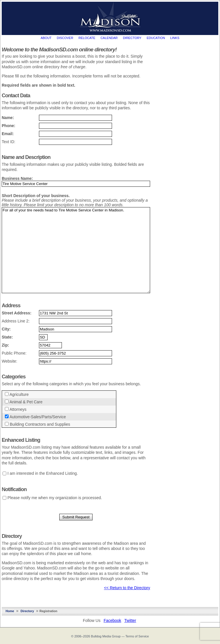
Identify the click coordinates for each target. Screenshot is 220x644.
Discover (65, 38)
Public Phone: (14, 353)
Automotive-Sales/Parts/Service (38, 417)
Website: (9, 361)
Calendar (109, 38)
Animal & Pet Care (26, 402)
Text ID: (8, 142)
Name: (8, 118)
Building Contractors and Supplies (40, 424)
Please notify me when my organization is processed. (55, 498)
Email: (8, 134)
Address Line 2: (16, 321)
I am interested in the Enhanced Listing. (43, 473)
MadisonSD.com (110, 17)
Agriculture (19, 394)
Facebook (112, 620)
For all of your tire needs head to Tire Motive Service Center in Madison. (76, 250)
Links (175, 38)
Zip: (5, 345)
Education (156, 38)
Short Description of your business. (36, 196)
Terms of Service (137, 636)
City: (6, 329)
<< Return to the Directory (127, 588)
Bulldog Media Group (106, 636)
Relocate (87, 38)
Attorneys (18, 409)
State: (7, 337)
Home (10, 611)
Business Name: (17, 178)
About (46, 38)
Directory (132, 38)
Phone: (8, 126)
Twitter (130, 620)
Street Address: (17, 313)
